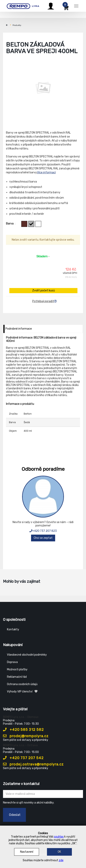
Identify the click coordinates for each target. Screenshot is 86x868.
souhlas (59, 837)
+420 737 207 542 (23, 758)
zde (61, 860)
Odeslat (15, 815)
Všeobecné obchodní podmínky (27, 655)
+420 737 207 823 (43, 531)
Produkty (17, 25)
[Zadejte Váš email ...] (43, 794)
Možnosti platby (17, 669)
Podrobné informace (19, 329)
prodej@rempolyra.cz (26, 736)
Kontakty (13, 629)
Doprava (12, 662)
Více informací (46, 172)
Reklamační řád (17, 677)
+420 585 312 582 (23, 730)
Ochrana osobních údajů (22, 684)
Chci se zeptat (43, 538)
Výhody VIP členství (22, 692)
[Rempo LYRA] (23, 5)
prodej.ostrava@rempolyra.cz (33, 764)
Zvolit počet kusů (43, 290)
